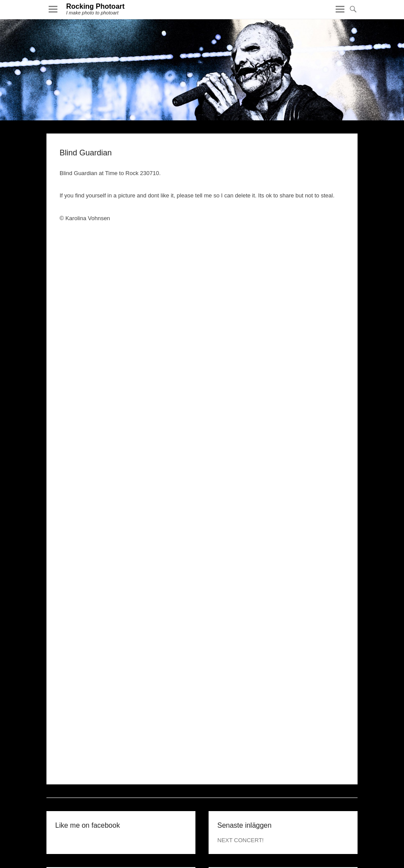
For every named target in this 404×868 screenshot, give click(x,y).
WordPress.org (236, 798)
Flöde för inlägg (237, 779)
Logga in (228, 770)
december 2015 (75, 770)
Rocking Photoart (95, 6)
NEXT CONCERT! (241, 714)
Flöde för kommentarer (246, 789)
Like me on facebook (88, 699)
